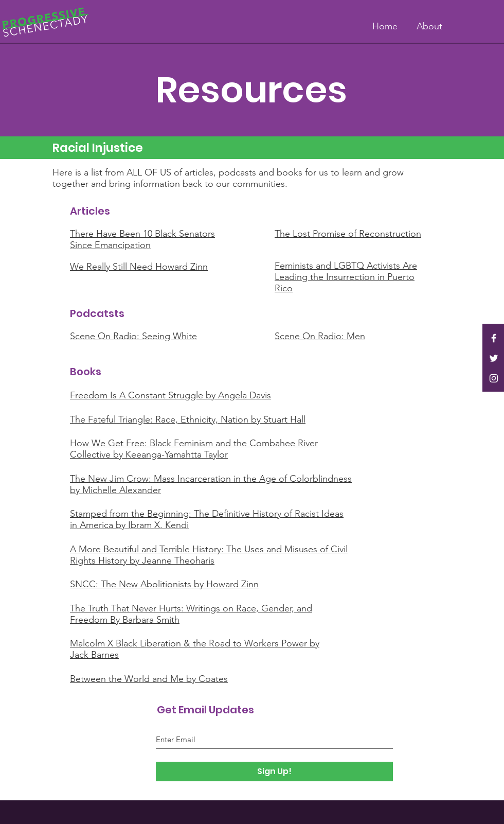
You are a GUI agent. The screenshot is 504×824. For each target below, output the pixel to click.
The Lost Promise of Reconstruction (348, 234)
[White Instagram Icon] (494, 378)
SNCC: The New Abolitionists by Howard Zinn (164, 584)
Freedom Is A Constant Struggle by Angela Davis (170, 395)
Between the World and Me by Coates (149, 679)
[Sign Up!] (274, 772)
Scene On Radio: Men (320, 336)
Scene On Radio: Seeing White (133, 336)
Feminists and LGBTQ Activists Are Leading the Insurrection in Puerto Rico (346, 277)
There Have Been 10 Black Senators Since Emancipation (142, 239)
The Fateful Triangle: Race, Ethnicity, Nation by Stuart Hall (188, 419)
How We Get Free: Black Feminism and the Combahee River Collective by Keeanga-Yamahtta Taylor (194, 449)
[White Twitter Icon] (494, 358)
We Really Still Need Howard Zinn (139, 267)
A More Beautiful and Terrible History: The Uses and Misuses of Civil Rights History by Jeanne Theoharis (209, 555)
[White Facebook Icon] (494, 338)
